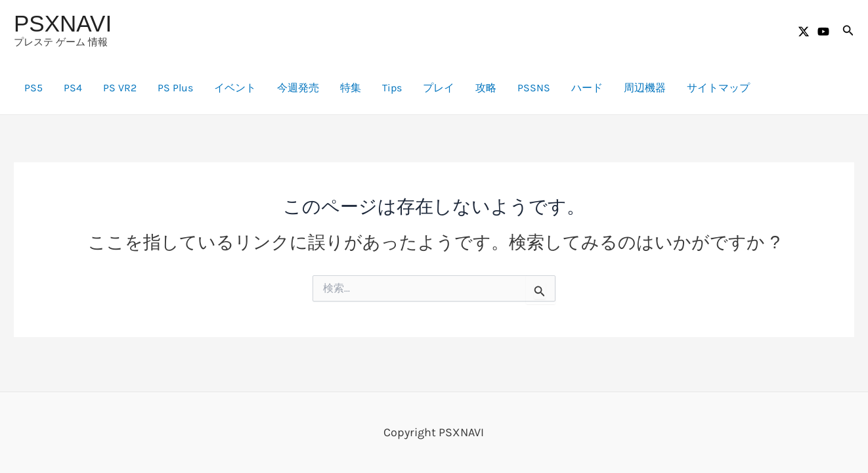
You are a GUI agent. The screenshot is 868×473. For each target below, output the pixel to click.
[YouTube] (823, 32)
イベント (235, 88)
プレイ (439, 88)
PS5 (33, 88)
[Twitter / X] (804, 32)
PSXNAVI (63, 23)
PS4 (73, 88)
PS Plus (175, 88)
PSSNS (534, 88)
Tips (392, 88)
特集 (351, 88)
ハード (587, 88)
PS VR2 (120, 88)
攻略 (486, 88)
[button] (848, 31)
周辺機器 (645, 88)
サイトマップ (718, 88)
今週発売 (298, 88)
